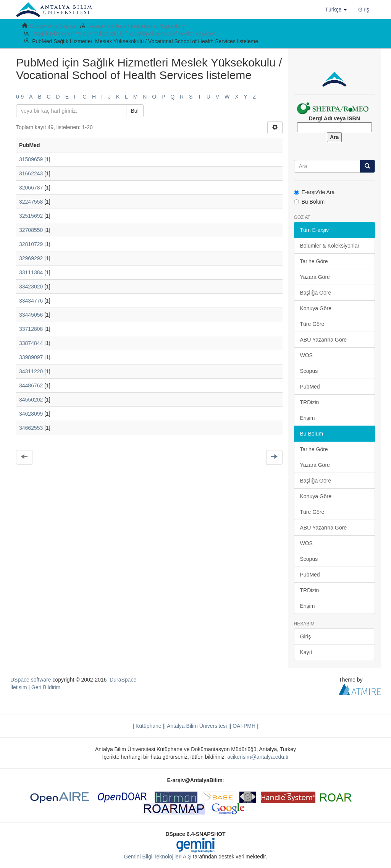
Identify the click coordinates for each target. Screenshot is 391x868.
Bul (135, 111)
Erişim (308, 418)
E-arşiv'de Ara (314, 192)
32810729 (31, 244)
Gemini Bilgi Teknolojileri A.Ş (158, 857)
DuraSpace (123, 680)
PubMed (310, 387)
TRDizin (310, 402)
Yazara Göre (315, 277)
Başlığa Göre (316, 293)
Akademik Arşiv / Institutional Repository (137, 26)
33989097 (31, 357)
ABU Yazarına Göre (323, 340)
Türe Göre (312, 324)
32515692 (31, 216)
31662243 (31, 173)
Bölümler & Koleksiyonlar (330, 246)
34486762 (31, 385)
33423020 (31, 287)
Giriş (306, 636)
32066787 (31, 188)
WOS (306, 355)
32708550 (31, 230)
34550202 (31, 400)
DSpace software (31, 680)
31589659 (31, 159)
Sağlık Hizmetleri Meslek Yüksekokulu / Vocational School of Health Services (125, 34)
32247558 (31, 202)
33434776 (31, 301)
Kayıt (306, 652)
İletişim (19, 687)
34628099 (31, 414)
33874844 (31, 343)
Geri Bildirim (46, 687)
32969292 (31, 258)
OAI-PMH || (245, 726)
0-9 (20, 97)
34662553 (31, 428)
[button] (336, 10)
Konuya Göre (316, 308)
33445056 (31, 315)
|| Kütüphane (146, 726)
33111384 (31, 272)
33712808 (31, 329)
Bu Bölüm (309, 202)
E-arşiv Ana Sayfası (53, 26)
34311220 (31, 371)
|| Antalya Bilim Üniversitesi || (196, 726)
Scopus (309, 371)
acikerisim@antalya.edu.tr (258, 757)
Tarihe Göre (314, 261)
